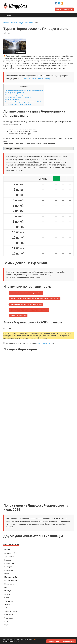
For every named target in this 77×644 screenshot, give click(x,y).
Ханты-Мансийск (11, 611)
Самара (7, 594)
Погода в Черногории (12, 99)
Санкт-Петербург (11, 553)
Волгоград (8, 567)
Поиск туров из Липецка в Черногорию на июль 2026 (23, 102)
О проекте (7, 642)
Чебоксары (9, 615)
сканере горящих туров (45, 343)
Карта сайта (15, 642)
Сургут (7, 597)
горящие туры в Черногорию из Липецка (35, 78)
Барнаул (8, 560)
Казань (7, 574)
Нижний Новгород (11, 580)
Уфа (6, 608)
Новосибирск (9, 584)
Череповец (8, 618)
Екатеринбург (9, 570)
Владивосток (9, 563)
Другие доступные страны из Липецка (18, 104)
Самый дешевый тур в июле (14, 93)
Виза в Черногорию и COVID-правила (18, 97)
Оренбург (8, 591)
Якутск (7, 625)
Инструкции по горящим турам (15, 95)
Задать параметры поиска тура (61, 641)
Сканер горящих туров (64, 9)
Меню (9, 15)
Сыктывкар (9, 601)
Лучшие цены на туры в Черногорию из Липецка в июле (24, 90)
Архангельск (9, 557)
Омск (6, 587)
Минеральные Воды (12, 577)
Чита (6, 621)
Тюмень (7, 604)
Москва (7, 550)
